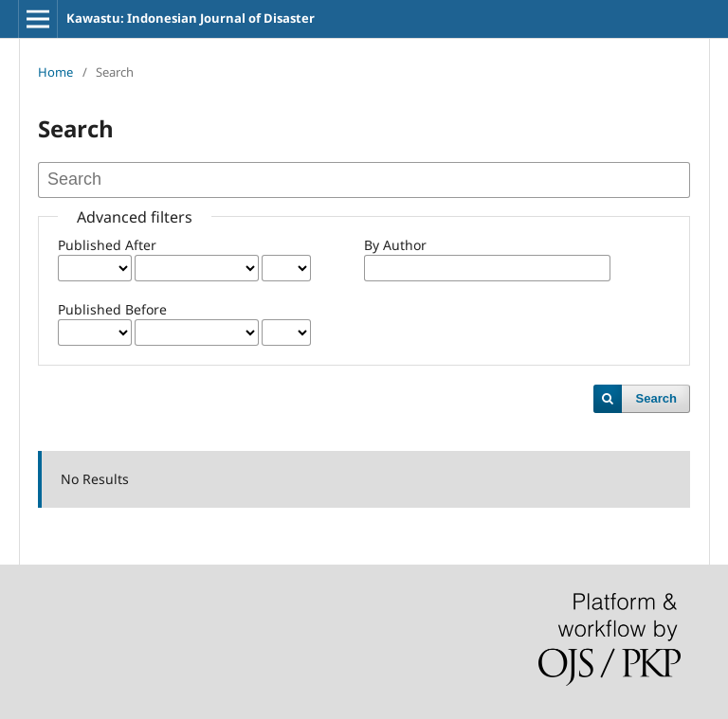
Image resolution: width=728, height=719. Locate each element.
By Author (395, 245)
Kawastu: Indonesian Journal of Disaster (191, 18)
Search (656, 398)
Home (55, 72)
